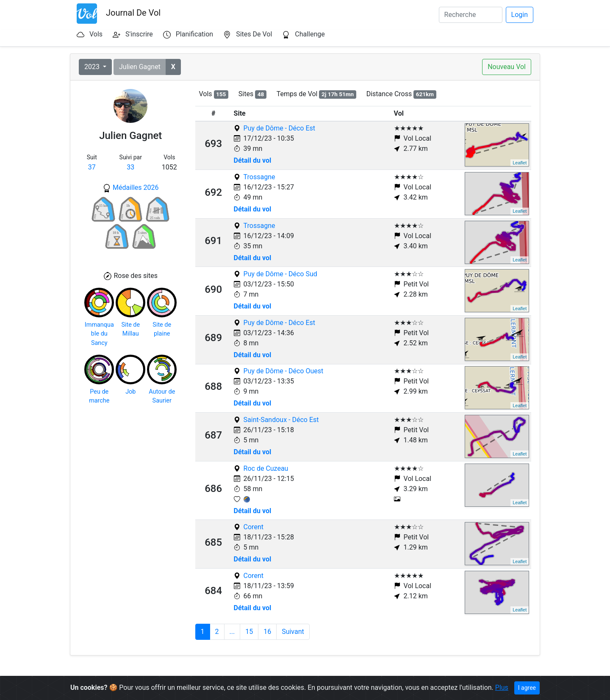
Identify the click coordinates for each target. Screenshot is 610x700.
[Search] (471, 15)
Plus (502, 687)
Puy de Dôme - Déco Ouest (284, 371)
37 (92, 167)
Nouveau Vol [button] (507, 67)
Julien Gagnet (140, 67)
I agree (527, 688)
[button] (173, 67)
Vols (96, 34)
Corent (254, 527)
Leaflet (520, 163)
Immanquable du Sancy (99, 334)
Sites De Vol (254, 34)
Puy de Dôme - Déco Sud (280, 274)
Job (130, 392)
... (232, 632)
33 (130, 167)
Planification (194, 34)
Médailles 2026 (136, 187)
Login (520, 15)
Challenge (310, 34)
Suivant (293, 632)
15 (249, 632)
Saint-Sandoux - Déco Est (281, 420)
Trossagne (259, 177)
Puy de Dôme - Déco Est (279, 128)
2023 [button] (93, 67)
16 (267, 632)
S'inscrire (139, 34)
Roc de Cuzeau (266, 468)
